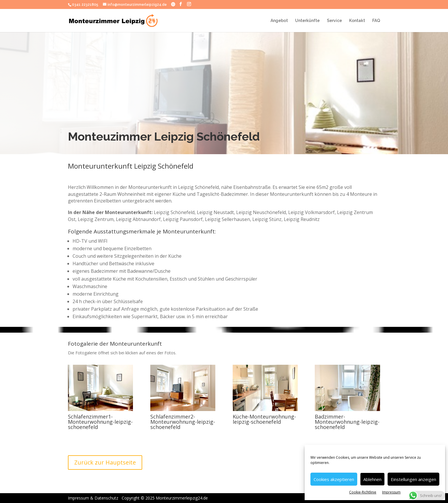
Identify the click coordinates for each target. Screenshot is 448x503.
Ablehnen (372, 479)
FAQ (376, 21)
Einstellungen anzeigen (413, 479)
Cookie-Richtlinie (363, 492)
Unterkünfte (307, 21)
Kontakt (357, 21)
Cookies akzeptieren (334, 479)
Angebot (279, 21)
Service (334, 21)
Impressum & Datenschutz (99, 498)
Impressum (391, 492)
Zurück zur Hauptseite (105, 462)
